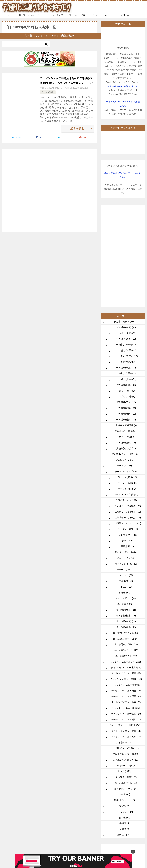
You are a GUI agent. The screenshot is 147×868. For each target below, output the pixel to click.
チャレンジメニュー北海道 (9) (126, 572)
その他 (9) (125, 733)
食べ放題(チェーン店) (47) (126, 543)
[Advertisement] (50, 189)
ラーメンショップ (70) (126, 376)
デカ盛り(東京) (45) (126, 232)
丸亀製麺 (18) (126, 485)
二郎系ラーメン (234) (126, 405)
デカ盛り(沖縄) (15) (126, 347)
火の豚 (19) (128, 445)
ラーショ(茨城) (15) (128, 382)
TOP (28, 767)
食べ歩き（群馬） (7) (126, 681)
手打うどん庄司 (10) (128, 261)
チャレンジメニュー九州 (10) (126, 641)
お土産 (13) (125, 722)
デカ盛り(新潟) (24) (126, 312)
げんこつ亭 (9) (128, 301)
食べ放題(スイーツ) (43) (126, 555)
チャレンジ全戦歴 (54, 15)
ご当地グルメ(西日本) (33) (126, 664)
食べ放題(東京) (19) (126, 526)
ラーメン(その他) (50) (126, 468)
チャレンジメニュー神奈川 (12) (126, 583)
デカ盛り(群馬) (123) (126, 278)
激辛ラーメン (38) (126, 462)
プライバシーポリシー (103, 15)
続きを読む (81, 129)
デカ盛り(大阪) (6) (126, 341)
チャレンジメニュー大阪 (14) (126, 635)
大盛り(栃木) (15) (128, 295)
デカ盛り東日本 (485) (125, 226)
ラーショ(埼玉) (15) (128, 393)
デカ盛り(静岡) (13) (126, 318)
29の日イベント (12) (124, 705)
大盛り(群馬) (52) (128, 284)
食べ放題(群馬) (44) (126, 532)
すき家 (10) (125, 497)
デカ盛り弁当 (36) (125, 364)
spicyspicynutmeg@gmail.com (123, 86)
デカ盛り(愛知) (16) (126, 324)
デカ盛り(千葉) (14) (126, 272)
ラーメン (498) (125, 370)
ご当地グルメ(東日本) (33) (126, 658)
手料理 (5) (125, 728)
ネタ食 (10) (125, 699)
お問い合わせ (127, 15)
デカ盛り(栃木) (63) (126, 289)
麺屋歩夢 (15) (128, 451)
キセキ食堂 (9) (128, 266)
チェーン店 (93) (125, 474)
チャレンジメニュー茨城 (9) (126, 612)
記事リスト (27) (125, 739)
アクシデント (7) (125, 716)
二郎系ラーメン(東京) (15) (128, 422)
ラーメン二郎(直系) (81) (126, 399)
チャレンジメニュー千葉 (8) (126, 589)
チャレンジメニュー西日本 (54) (125, 630)
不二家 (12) (126, 491)
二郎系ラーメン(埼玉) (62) (128, 416)
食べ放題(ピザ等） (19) (126, 549)
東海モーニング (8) (126, 670)
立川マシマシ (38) (128, 439)
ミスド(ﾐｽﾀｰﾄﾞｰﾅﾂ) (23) (124, 503)
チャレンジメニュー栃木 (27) (126, 607)
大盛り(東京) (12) (128, 237)
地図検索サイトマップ (28, 15)
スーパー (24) (126, 480)
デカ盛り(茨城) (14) (126, 307)
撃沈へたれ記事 (77, 15)
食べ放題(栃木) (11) (126, 520)
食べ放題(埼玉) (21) (126, 514)
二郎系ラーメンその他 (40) (128, 428)
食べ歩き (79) (125, 676)
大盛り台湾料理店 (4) (126, 330)
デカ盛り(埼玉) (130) (126, 249)
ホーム (7, 15)
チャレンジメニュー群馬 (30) (126, 601)
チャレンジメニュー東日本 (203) (125, 566)
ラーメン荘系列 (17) (128, 433)
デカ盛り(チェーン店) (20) (124, 359)
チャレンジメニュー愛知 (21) (126, 624)
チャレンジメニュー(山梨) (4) (126, 618)
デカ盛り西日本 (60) (125, 335)
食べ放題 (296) (125, 508)
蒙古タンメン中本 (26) (126, 457)
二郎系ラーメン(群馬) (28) (128, 410)
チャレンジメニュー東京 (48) (126, 578)
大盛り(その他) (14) (126, 353)
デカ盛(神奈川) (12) (126, 243)
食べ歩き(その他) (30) (126, 687)
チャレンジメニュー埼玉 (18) (126, 595)
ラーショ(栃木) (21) (128, 387)
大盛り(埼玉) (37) (128, 255)
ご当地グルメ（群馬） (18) (126, 653)
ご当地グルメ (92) (125, 647)
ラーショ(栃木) (48, 92)
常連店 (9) (125, 710)
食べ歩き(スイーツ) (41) (126, 693)
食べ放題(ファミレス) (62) (126, 537)
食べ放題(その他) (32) (126, 560)
